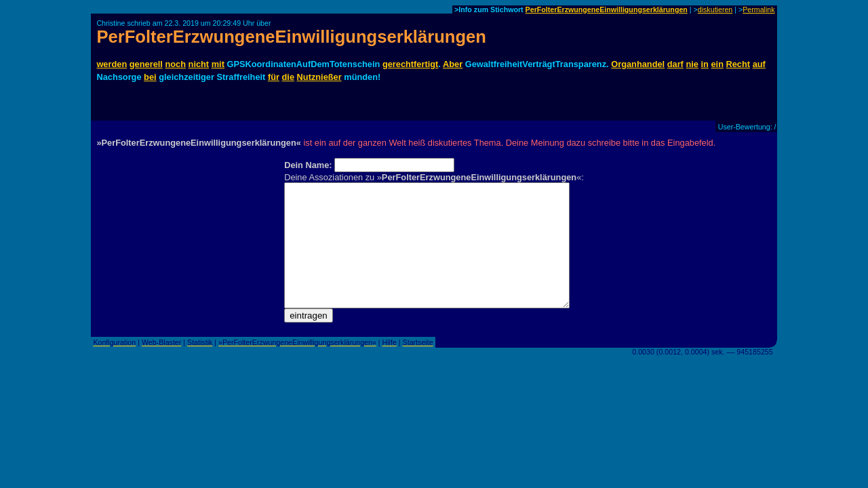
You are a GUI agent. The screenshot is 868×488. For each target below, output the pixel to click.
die (289, 77)
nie (692, 64)
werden (112, 64)
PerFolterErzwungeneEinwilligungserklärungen (607, 9)
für (274, 77)
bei (150, 77)
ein (717, 64)
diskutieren (715, 9)
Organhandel (638, 64)
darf (675, 64)
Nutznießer (319, 77)
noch (175, 64)
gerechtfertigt (410, 64)
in (705, 64)
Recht (738, 64)
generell (146, 64)
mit (218, 64)
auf (759, 64)
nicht (199, 64)
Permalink (758, 9)
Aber (453, 64)
